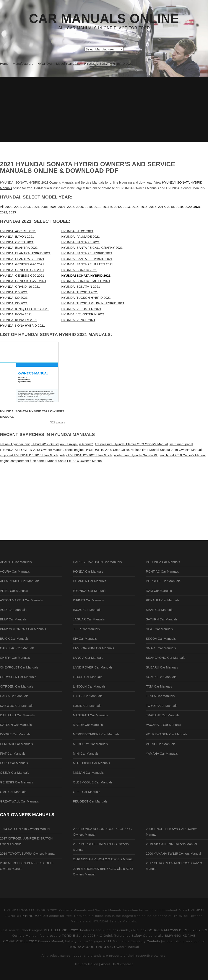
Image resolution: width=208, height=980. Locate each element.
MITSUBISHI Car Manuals (92, 763)
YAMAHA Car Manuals (162, 754)
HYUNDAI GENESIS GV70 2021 (23, 281)
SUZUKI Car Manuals (161, 677)
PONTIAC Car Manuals (162, 572)
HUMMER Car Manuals (90, 581)
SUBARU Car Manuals (162, 667)
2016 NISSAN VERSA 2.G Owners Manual (103, 859)
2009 (80, 207)
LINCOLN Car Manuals (89, 686)
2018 (170, 207)
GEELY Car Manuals (15, 773)
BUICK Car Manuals (14, 639)
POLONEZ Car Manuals (163, 562)
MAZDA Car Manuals (88, 725)
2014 (135, 207)
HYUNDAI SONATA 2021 (79, 270)
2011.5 (107, 207)
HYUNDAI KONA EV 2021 (19, 320)
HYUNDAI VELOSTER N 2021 (83, 314)
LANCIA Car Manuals (88, 658)
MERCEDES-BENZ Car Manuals (96, 734)
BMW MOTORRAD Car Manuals (23, 629)
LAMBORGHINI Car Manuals (94, 648)
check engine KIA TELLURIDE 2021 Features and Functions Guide (75, 930)
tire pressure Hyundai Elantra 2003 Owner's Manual (131, 444)
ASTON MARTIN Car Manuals (21, 600)
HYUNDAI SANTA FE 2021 (80, 242)
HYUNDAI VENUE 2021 (78, 320)
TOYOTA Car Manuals (162, 706)
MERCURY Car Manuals (90, 744)
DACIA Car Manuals (14, 696)
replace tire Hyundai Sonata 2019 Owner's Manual (166, 450)
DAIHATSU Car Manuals (17, 715)
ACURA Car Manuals (15, 572)
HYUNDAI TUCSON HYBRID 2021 (86, 298)
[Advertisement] (104, 109)
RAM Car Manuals (159, 591)
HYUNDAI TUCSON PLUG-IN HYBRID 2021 (93, 303)
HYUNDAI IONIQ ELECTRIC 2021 (24, 309)
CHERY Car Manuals (15, 658)
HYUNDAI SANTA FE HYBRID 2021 (87, 259)
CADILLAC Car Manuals (17, 648)
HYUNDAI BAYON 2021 (17, 237)
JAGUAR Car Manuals (89, 619)
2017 (162, 207)
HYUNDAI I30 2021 (14, 303)
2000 (9, 207)
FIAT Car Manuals (13, 754)
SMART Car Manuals (161, 648)
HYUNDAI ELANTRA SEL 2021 (22, 259)
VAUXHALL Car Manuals (163, 725)
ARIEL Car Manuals (14, 591)
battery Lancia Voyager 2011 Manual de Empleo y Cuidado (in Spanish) (123, 941)
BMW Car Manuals (13, 619)
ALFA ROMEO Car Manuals (20, 581)
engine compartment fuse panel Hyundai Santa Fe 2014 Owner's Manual (51, 461)
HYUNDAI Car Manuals (90, 591)
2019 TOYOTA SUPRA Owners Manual (28, 854)
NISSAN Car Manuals (88, 773)
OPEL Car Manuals (87, 792)
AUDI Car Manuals (13, 610)
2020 (188, 207)
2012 (118, 207)
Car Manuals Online (104, 19)
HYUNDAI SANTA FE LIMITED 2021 (87, 264)
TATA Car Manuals (159, 686)
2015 (144, 207)
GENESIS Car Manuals (16, 782)
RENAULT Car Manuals (162, 600)
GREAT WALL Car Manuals (19, 801)
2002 (18, 207)
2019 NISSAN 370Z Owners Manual (171, 844)
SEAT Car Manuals (159, 629)
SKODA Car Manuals (161, 639)
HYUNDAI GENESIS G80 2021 (22, 270)
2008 (71, 207)
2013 (126, 207)
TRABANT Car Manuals (163, 715)
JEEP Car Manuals (86, 629)
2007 (62, 207)
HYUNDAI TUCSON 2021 (80, 292)
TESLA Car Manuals (160, 696)
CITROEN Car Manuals (17, 686)
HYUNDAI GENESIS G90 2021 (22, 276)
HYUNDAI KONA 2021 (16, 314)
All (2, 207)
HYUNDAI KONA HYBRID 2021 (22, 326)
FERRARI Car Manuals (16, 744)
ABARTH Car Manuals (16, 562)
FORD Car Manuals (14, 763)
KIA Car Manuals (85, 639)
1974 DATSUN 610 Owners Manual (25, 829)
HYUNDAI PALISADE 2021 (80, 237)
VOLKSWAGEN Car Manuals (167, 734)
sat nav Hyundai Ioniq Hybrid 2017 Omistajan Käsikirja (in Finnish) (47, 444)
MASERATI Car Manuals (90, 715)
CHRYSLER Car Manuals (18, 677)
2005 (44, 207)
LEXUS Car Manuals (88, 677)
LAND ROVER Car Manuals (93, 667)
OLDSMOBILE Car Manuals (93, 782)
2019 (179, 207)
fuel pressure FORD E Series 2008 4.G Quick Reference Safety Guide (96, 936)
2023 (12, 212)
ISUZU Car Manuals (87, 610)
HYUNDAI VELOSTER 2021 (81, 309)
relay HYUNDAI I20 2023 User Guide (86, 455)
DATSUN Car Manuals (16, 725)
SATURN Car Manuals (162, 619)
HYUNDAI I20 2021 (14, 298)
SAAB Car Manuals (159, 610)
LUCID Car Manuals (87, 706)
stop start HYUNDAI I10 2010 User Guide (29, 455)
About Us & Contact (117, 964)
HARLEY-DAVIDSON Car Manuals (97, 562)
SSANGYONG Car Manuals (166, 658)
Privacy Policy (87, 964)
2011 (97, 207)
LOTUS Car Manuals (88, 696)
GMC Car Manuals (13, 792)
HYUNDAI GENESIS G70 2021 (22, 264)
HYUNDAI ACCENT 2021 (18, 231)
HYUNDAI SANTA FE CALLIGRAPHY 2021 (92, 248)
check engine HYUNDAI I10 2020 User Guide (97, 450)
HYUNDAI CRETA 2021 (17, 242)
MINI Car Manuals (86, 754)
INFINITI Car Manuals (89, 600)
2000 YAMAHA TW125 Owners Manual (173, 854)
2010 (88, 207)
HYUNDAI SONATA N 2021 (81, 287)
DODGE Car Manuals (15, 734)
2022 (4, 212)
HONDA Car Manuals (88, 572)
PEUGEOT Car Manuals (90, 801)
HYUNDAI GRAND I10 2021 (20, 287)
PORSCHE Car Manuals (163, 581)
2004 (35, 207)
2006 (53, 207)
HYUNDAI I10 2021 (14, 292)
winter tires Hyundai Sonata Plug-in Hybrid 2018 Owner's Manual (160, 455)
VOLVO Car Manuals (161, 744)
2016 (153, 207)
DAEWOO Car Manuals (17, 706)
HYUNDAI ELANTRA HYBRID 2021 (25, 253)
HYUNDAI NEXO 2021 (77, 231)
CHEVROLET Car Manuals (19, 667)
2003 (27, 207)
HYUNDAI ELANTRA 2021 (19, 248)
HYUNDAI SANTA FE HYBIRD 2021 (87, 253)
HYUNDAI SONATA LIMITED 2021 (86, 281)
